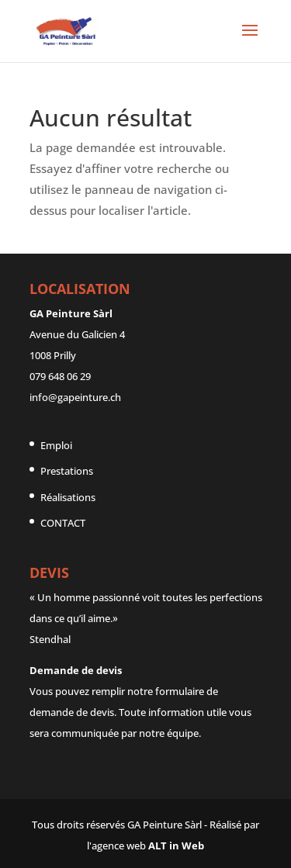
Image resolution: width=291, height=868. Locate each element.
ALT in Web (176, 846)
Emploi (56, 445)
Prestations (67, 471)
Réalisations (68, 497)
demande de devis (72, 712)
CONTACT (63, 523)
